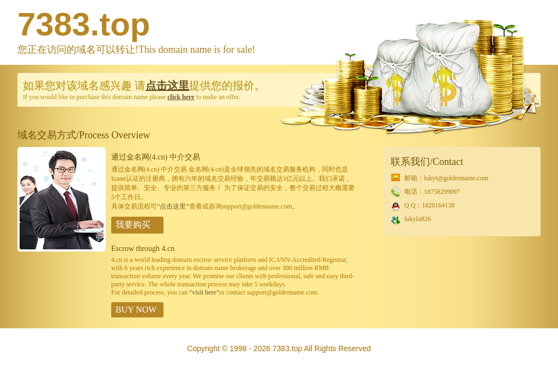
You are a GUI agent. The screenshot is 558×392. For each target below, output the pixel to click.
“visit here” (204, 292)
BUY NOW (136, 310)
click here (181, 97)
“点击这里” (173, 206)
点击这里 (167, 85)
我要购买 (133, 225)
